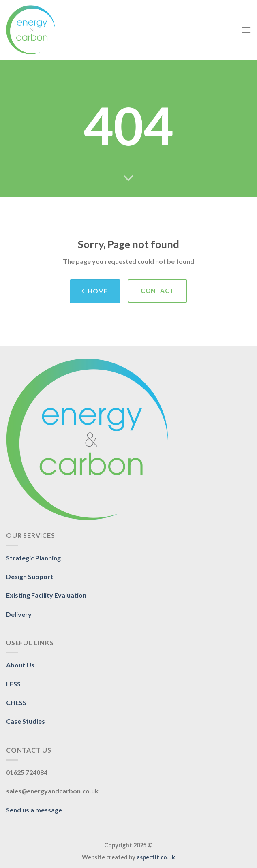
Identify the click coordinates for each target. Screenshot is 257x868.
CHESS (16, 702)
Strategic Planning (33, 558)
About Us (20, 665)
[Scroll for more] (128, 179)
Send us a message (34, 810)
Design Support (30, 576)
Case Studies (26, 721)
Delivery (19, 614)
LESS (13, 684)
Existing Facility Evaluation (46, 595)
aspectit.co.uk (156, 857)
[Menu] (246, 30)
